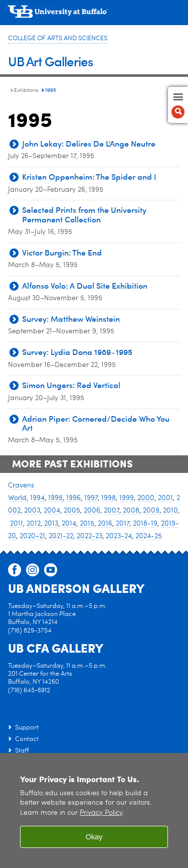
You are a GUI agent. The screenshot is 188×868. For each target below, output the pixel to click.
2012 (34, 524)
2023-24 (119, 536)
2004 (52, 511)
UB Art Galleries (51, 61)
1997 (91, 498)
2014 (69, 524)
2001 (165, 498)
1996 (73, 498)
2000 (146, 498)
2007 (112, 511)
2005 (72, 511)
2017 (123, 524)
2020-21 (32, 536)
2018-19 (145, 524)
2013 (51, 524)
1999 (127, 498)
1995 (55, 498)
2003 (32, 511)
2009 (151, 511)
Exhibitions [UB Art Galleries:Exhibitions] (26, 90)
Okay (94, 837)
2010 (170, 511)
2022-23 (89, 536)
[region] (94, 811)
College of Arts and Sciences (58, 38)
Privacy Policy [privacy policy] (101, 813)
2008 (131, 511)
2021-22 (61, 536)
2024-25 (149, 536)
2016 (105, 524)
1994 (37, 498)
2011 (17, 524)
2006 (92, 511)
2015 (87, 524)
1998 (109, 498)
